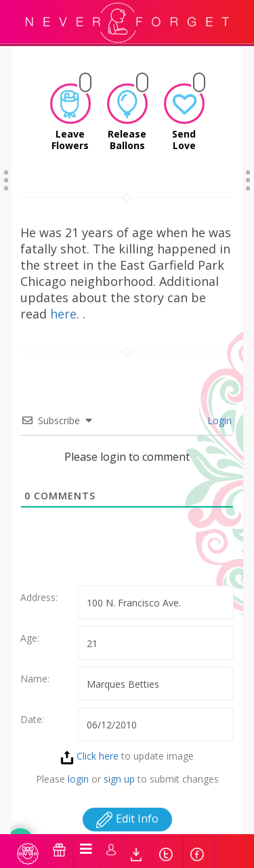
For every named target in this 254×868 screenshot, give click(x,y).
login (78, 762)
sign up (119, 762)
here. (66, 297)
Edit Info (127, 802)
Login (218, 404)
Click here (89, 739)
